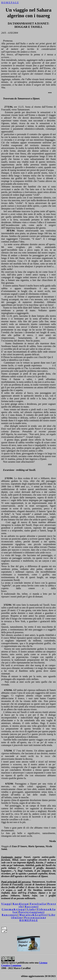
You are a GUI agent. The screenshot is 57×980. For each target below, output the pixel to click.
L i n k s (31, 909)
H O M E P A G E (10, 3)
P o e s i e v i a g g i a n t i (31, 912)
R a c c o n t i (31, 907)
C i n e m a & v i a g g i (14, 909)
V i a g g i (6, 904)
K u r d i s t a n (21, 904)
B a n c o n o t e (10, 915)
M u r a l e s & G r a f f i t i (33, 915)
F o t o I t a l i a (38, 904)
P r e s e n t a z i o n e (35, 918)
